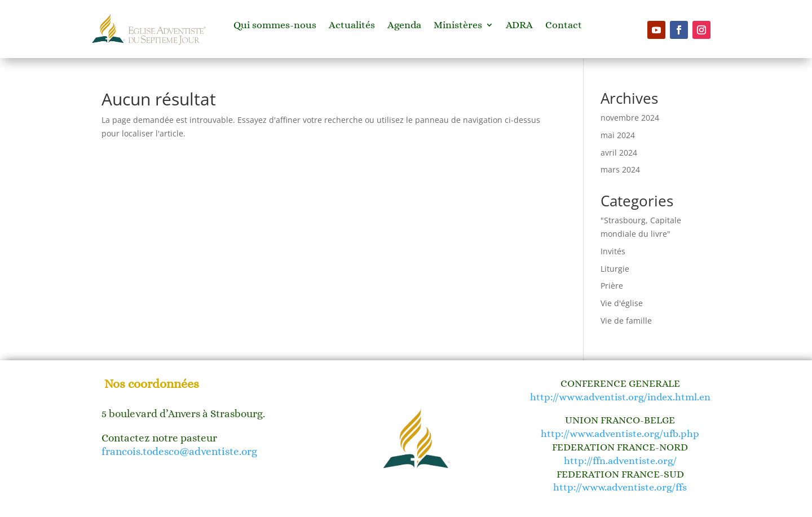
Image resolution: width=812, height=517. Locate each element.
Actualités (352, 26)
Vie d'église (622, 303)
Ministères (458, 26)
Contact (564, 26)
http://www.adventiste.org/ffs (620, 487)
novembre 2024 (630, 118)
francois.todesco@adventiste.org (179, 451)
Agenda (404, 26)
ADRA (519, 26)
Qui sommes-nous (275, 26)
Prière (612, 286)
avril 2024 (619, 153)
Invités (613, 251)
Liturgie (615, 269)
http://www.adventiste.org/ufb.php (620, 434)
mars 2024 (620, 169)
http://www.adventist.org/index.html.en (620, 397)
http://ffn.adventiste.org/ (620, 461)
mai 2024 (618, 135)
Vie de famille (626, 321)
